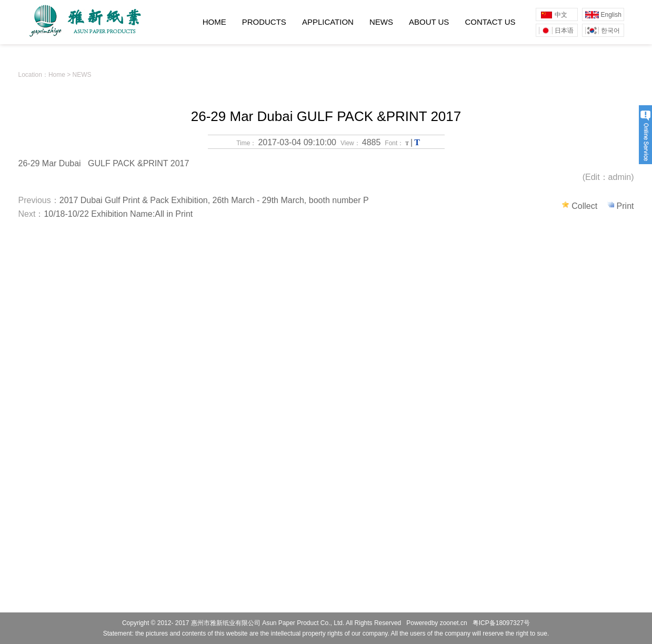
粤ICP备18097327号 (501, 623)
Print (625, 206)
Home (57, 75)
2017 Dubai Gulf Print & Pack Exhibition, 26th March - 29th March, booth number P (214, 200)
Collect (585, 206)
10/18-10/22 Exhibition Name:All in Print (118, 214)
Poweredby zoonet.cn (437, 623)
